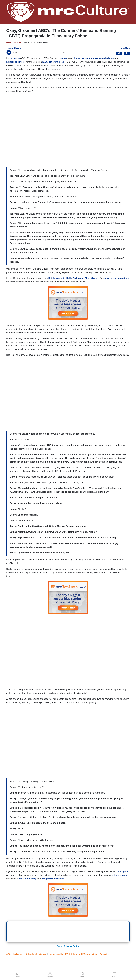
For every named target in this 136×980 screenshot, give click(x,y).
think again (122, 872)
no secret (15, 58)
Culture (43, 954)
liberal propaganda (84, 58)
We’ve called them (105, 58)
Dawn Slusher (14, 42)
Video (95, 954)
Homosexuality (56, 954)
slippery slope (120, 875)
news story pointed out (117, 278)
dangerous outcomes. (53, 879)
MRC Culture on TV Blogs (77, 954)
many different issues (54, 62)
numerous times (15, 62)
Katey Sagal (31, 954)
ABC (8, 954)
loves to (63, 58)
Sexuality (104, 954)
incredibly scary (28, 879)
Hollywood (18, 954)
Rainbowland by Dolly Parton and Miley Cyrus (73, 278)
